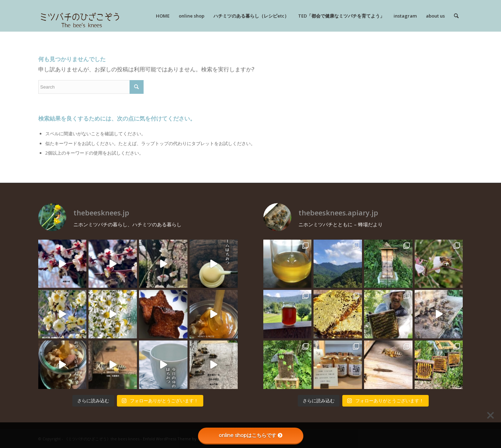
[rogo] (80, 16)
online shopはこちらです (251, 435)
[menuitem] (163, 16)
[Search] (456, 16)
